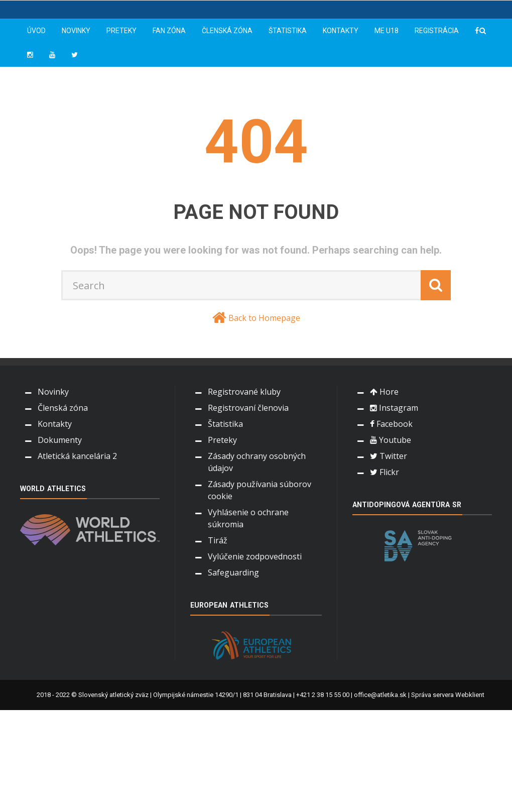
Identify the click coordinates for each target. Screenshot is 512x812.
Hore (384, 392)
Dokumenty (60, 440)
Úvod (36, 31)
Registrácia (437, 31)
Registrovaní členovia (248, 408)
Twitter (389, 456)
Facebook (391, 424)
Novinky (76, 31)
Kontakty (341, 31)
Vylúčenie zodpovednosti (255, 556)
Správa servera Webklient (448, 695)
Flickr (385, 472)
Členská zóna (227, 31)
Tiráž (218, 540)
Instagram (394, 408)
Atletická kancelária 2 (77, 456)
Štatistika (288, 31)
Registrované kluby (244, 392)
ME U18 (387, 31)
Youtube (391, 440)
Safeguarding (233, 572)
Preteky (121, 31)
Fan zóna (169, 31)
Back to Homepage (264, 318)
